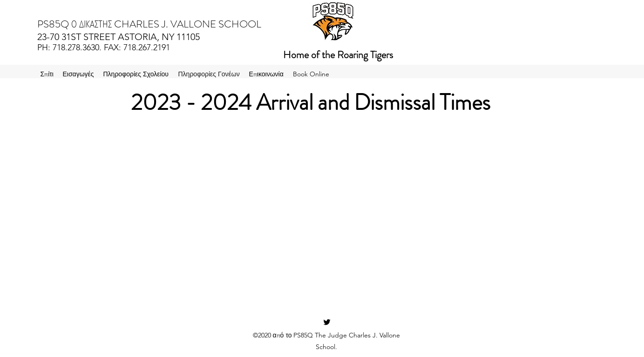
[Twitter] (327, 322)
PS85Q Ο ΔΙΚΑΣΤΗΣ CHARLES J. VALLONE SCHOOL (149, 24)
